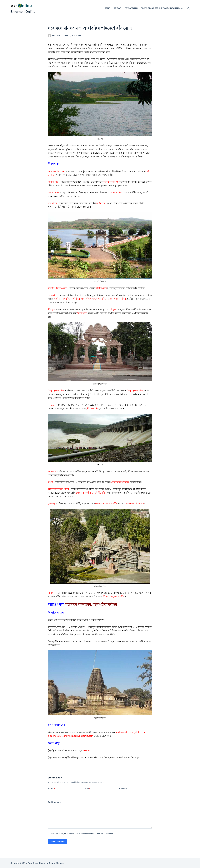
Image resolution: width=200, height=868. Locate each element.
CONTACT (117, 8)
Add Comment (55, 802)
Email (87, 789)
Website (123, 789)
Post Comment (58, 842)
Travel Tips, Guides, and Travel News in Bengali (162, 8)
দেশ (79, 36)
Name (51, 789)
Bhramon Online (23, 12)
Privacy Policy (131, 8)
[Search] (189, 8)
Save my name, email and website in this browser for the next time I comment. (83, 834)
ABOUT (108, 8)
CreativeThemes (56, 863)
